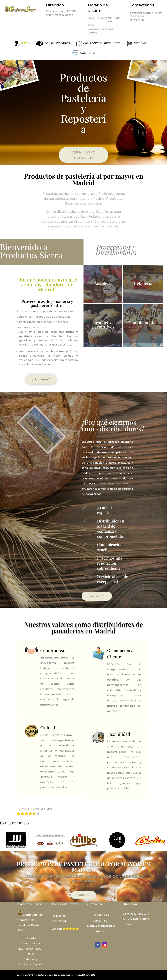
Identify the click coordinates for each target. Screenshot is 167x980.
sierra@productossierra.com (146, 13)
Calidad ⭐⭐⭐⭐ (64, 929)
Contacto (83, 895)
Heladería (143, 283)
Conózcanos (97, 596)
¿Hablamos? (41, 379)
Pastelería (103, 283)
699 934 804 (137, 16)
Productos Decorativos (103, 325)
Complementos (143, 323)
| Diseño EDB (89, 975)
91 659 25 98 (137, 20)
